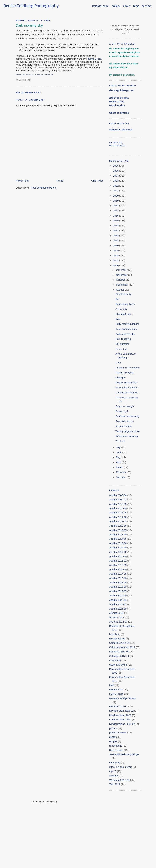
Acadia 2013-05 (118, 530)
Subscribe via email (121, 129)
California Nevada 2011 (122, 647)
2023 (116, 181)
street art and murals (121, 767)
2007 (116, 260)
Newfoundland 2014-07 (122, 724)
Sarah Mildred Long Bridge (124, 754)
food (112, 685)
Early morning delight (127, 324)
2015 (116, 220)
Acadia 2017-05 (118, 574)
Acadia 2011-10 (118, 517)
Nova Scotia (95, 59)
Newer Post (22, 181)
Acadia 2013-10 (118, 535)
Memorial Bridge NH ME (123, 698)
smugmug (115, 762)
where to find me (119, 113)
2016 (116, 216)
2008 (116, 255)
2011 (116, 240)
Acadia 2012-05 (118, 521)
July (119, 447)
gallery (116, 6)
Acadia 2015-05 (118, 552)
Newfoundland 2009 (120, 715)
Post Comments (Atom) (44, 188)
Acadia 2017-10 (118, 578)
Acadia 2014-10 (118, 548)
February (121, 472)
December (122, 270)
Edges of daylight (125, 406)
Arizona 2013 (117, 617)
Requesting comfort (126, 383)
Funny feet (121, 349)
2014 (116, 226)
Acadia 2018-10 (118, 587)
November (122, 275)
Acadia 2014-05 (118, 539)
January (121, 477)
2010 (116, 246)
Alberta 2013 (116, 613)
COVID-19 (115, 660)
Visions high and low (127, 387)
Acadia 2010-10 (118, 508)
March (120, 467)
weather (114, 776)
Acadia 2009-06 (118, 495)
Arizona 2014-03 (118, 622)
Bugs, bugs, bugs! (125, 304)
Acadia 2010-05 (118, 504)
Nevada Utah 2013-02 (121, 711)
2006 (116, 265)
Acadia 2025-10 (118, 609)
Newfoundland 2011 (120, 720)
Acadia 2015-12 (118, 561)
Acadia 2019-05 (118, 591)
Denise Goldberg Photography (31, 6)
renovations (116, 746)
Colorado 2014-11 (119, 656)
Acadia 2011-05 (118, 513)
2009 (116, 250)
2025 (116, 171)
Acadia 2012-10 (118, 526)
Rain (118, 319)
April (119, 462)
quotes (113, 737)
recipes (113, 741)
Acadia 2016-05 (118, 565)
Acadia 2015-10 (118, 556)
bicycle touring (117, 639)
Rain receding (123, 339)
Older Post (97, 181)
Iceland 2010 (116, 694)
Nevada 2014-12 (118, 706)
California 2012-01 (119, 643)
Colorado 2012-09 (119, 652)
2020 (116, 196)
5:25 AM (50, 75)
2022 (116, 186)
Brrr (118, 299)
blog (136, 6)
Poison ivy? (122, 411)
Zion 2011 (115, 784)
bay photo (115, 634)
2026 (116, 166)
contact (147, 6)
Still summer (122, 344)
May (119, 457)
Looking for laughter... (127, 392)
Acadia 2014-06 (118, 543)
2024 (116, 176)
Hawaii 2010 (116, 690)
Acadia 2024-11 (118, 604)
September (122, 285)
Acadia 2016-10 (118, 569)
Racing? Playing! (125, 372)
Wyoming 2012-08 (119, 780)
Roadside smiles (125, 421)
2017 (116, 211)
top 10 (113, 771)
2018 (116, 206)
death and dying (118, 665)
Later (118, 363)
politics (113, 728)
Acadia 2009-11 (118, 500)
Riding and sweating (127, 436)
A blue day (121, 309)
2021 (116, 191)
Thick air (120, 441)
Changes (120, 378)
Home (60, 181)
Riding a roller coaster (128, 368)
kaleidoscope (100, 6)
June (119, 452)
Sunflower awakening (127, 416)
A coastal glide (123, 426)
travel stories (117, 105)
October (121, 280)
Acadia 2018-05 (118, 582)
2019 (116, 201)
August (120, 290)
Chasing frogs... (124, 314)
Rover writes (117, 102)
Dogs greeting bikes (126, 329)
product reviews (118, 733)
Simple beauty (123, 294)
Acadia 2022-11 (118, 600)
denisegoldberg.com (121, 90)
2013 (116, 231)
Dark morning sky (29, 26)
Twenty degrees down (128, 431)
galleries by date (119, 98)
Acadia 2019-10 (118, 595)
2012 (116, 235)
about (127, 6)
